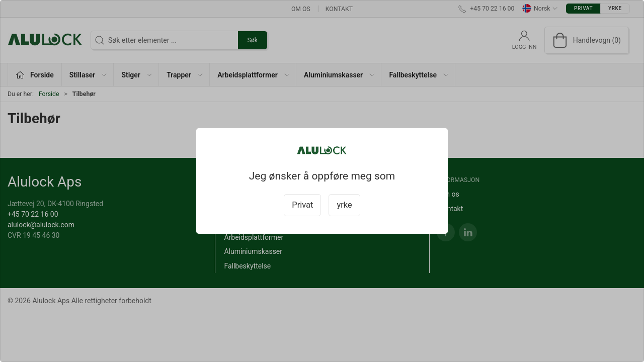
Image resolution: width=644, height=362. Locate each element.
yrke (344, 205)
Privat (302, 205)
